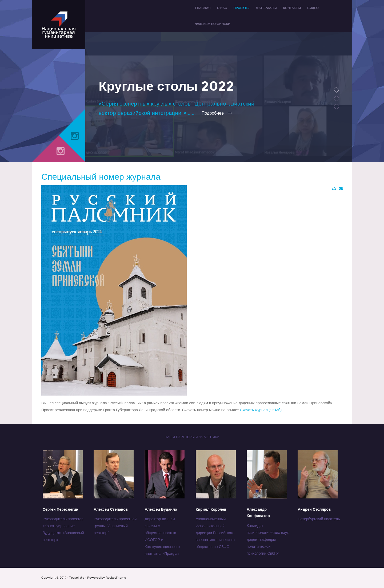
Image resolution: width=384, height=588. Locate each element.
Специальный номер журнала (101, 177)
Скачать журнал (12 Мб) (261, 410)
